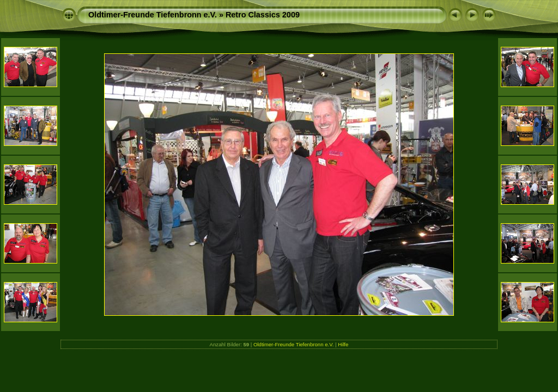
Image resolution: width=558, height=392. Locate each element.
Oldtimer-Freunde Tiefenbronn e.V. (153, 15)
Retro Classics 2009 (263, 15)
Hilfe (343, 344)
